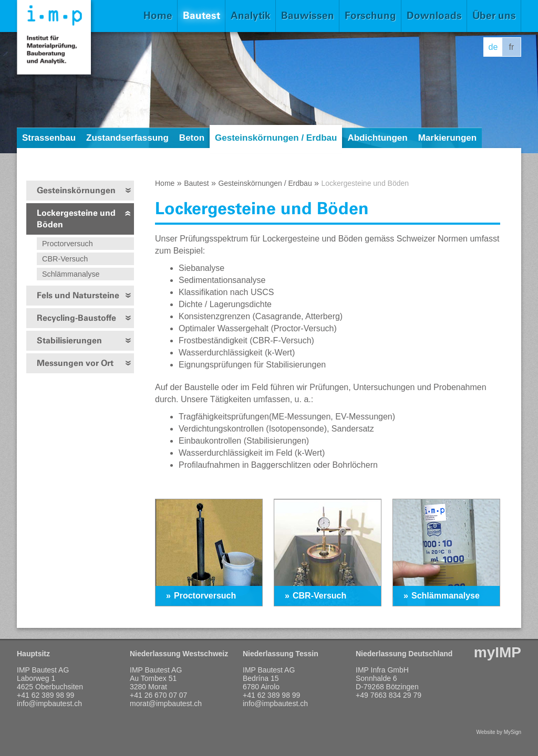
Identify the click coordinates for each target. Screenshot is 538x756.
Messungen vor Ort (75, 363)
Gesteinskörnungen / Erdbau (276, 138)
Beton (192, 138)
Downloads (434, 15)
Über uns (494, 15)
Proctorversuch (68, 244)
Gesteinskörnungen (76, 190)
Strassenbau (49, 138)
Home (158, 15)
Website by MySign (499, 732)
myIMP (498, 652)
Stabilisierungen (69, 340)
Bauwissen (308, 15)
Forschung (370, 15)
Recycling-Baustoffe (76, 318)
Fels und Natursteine (78, 295)
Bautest (201, 15)
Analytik (251, 15)
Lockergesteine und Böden (76, 219)
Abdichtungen (377, 138)
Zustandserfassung (127, 138)
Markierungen (447, 138)
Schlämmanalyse (71, 274)
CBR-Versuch (65, 259)
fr (512, 47)
